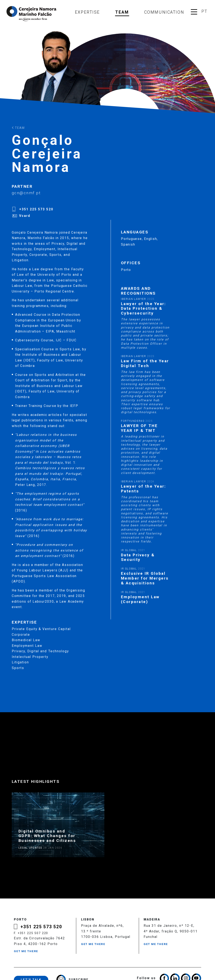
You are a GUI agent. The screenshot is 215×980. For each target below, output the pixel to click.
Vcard (25, 216)
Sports (18, 668)
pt (205, 11)
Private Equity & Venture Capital (41, 629)
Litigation (20, 662)
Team (122, 12)
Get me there (26, 951)
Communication (164, 12)
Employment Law (27, 646)
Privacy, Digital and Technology (40, 651)
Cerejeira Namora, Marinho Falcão (32, 14)
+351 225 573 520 (36, 209)
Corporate (21, 635)
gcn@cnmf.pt (26, 193)
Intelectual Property (30, 657)
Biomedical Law (26, 640)
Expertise (87, 12)
